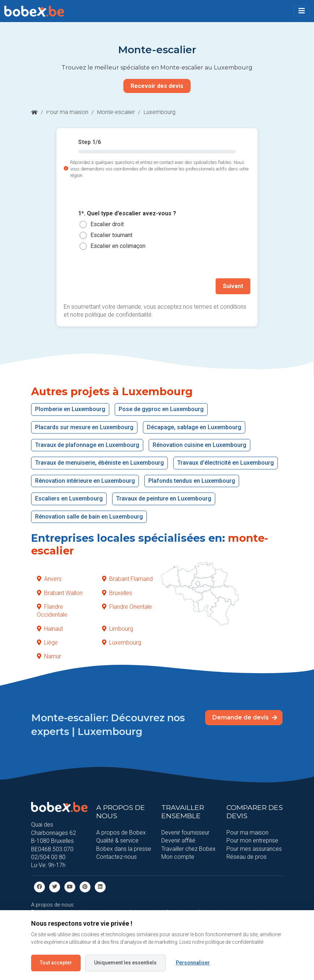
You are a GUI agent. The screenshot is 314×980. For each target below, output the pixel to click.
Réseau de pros (247, 857)
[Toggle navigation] (302, 11)
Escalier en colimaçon (118, 246)
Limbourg (118, 628)
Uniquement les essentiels (125, 963)
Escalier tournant (111, 235)
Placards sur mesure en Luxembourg (84, 427)
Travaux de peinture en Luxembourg (164, 499)
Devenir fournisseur (185, 833)
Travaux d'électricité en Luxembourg (226, 463)
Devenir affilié (178, 840)
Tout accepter (56, 963)
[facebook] (39, 886)
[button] (302, 11)
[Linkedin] (100, 886)
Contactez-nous (116, 857)
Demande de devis (245, 717)
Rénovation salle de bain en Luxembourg (89, 516)
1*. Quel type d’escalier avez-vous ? (127, 213)
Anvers (49, 579)
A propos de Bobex (121, 833)
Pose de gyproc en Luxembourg (161, 409)
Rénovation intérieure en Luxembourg (85, 481)
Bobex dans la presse (124, 849)
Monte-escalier (116, 112)
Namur (49, 656)
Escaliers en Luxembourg (69, 499)
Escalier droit (107, 224)
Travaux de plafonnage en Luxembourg (87, 445)
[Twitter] (55, 886)
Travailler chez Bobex (188, 849)
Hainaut (50, 628)
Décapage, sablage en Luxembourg (194, 427)
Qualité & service (117, 840)
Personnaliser (193, 963)
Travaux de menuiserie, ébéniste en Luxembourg (99, 463)
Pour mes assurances (254, 849)
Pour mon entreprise (252, 840)
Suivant (233, 286)
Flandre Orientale (127, 607)
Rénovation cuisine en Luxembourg (200, 445)
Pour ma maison (67, 112)
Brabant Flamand (127, 579)
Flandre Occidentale (52, 611)
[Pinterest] (85, 886)
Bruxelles (117, 593)
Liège (47, 643)
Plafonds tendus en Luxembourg (192, 481)
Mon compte (178, 857)
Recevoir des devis (157, 86)
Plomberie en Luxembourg (70, 409)
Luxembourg (122, 643)
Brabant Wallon (60, 593)
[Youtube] (70, 886)
